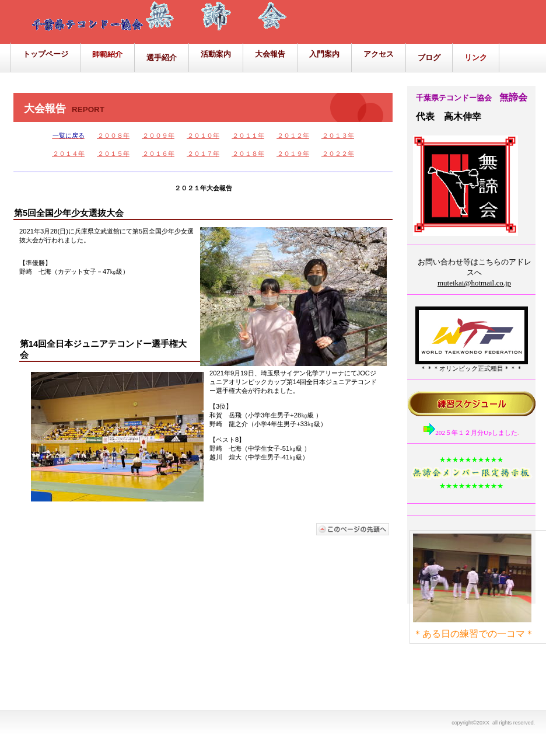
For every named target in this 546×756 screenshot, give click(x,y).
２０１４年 (69, 154)
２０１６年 (158, 154)
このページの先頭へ (353, 529)
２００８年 (113, 135)
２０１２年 (293, 135)
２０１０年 (203, 135)
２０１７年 (203, 154)
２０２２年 (338, 154)
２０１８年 (248, 154)
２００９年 (158, 135)
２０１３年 (338, 135)
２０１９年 (293, 154)
